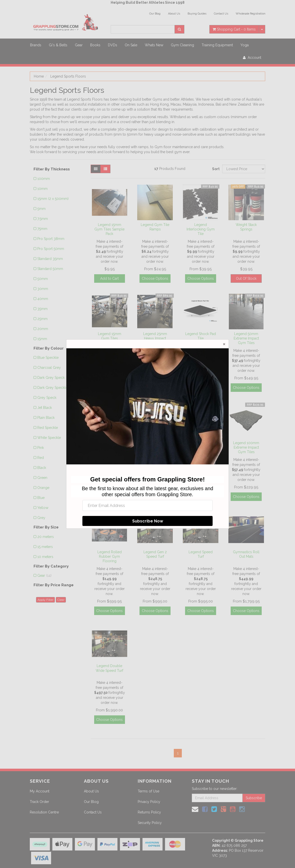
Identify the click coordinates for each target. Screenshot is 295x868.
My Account (40, 791)
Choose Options (155, 278)
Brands (36, 45)
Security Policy (150, 823)
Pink (41, 448)
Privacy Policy (149, 802)
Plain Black (46, 418)
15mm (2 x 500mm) (53, 199)
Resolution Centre (44, 812)
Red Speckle (48, 428)
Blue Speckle (48, 358)
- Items (234, 29)
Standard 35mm (50, 259)
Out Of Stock (246, 278)
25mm (42, 319)
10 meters (45, 557)
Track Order (39, 802)
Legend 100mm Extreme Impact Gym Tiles (246, 447)
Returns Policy (149, 812)
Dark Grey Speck (51, 378)
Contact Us (221, 14)
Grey (41, 518)
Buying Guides (197, 14)
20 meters (46, 537)
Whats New (154, 45)
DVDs (113, 45)
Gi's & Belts (58, 45)
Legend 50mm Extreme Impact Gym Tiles (246, 338)
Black (42, 468)
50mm (43, 279)
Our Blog (155, 14)
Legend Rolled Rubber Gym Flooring (110, 556)
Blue (41, 498)
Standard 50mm (50, 269)
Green (42, 478)
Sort (215, 169)
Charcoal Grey (49, 368)
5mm (41, 209)
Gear (79, 45)
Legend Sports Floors (68, 76)
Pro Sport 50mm (51, 249)
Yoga (245, 45)
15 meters (45, 547)
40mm (43, 299)
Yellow (43, 508)
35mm (42, 309)
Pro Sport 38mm (51, 239)
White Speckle (49, 438)
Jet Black (45, 408)
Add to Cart (109, 278)
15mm (42, 339)
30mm (43, 289)
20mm (43, 329)
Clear (61, 600)
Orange (43, 488)
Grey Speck (47, 398)
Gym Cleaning (182, 45)
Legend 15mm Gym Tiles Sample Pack (109, 229)
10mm (42, 189)
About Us (174, 14)
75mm (42, 229)
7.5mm (43, 219)
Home (39, 76)
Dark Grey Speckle (52, 388)
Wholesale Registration (251, 14)
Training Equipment (217, 45)
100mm (44, 179)
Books (95, 45)
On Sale (131, 45)
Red (41, 458)
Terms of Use (149, 791)
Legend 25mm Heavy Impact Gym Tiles (155, 338)
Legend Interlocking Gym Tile (201, 229)
